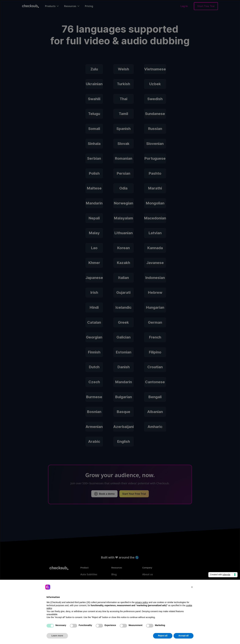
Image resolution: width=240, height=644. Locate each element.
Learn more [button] (57, 636)
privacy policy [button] (142, 602)
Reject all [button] (163, 636)
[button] (192, 587)
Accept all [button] (184, 636)
